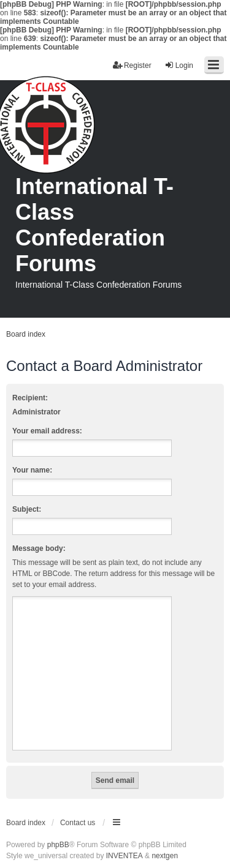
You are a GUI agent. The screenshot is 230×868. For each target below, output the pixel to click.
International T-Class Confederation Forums (94, 225)
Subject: (27, 509)
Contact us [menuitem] (78, 823)
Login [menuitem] (179, 65)
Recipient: (30, 398)
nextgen (165, 856)
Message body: (39, 548)
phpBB (58, 845)
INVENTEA (125, 856)
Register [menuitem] (132, 65)
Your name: (32, 470)
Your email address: (47, 431)
